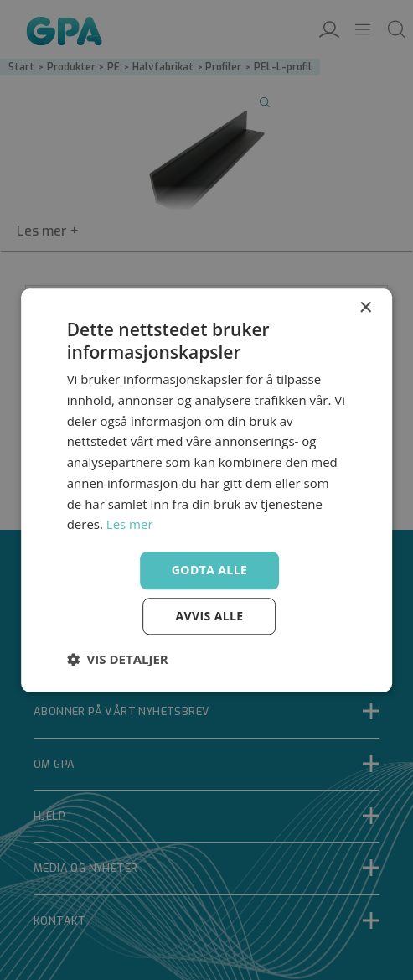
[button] (118, 659)
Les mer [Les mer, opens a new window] (130, 525)
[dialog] (206, 490)
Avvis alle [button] (209, 616)
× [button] (365, 308)
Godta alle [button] (209, 570)
